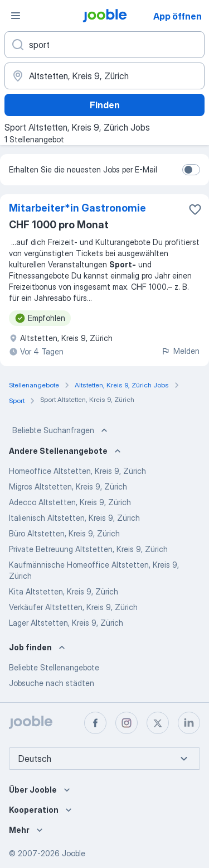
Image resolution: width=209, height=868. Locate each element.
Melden (180, 351)
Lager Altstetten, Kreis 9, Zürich (66, 623)
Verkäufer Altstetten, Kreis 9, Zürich (73, 607)
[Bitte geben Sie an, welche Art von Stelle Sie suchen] (104, 45)
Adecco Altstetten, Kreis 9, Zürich (70, 502)
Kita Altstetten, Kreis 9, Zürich (64, 591)
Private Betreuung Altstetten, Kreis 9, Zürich (88, 549)
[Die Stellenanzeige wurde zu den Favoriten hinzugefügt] (195, 209)
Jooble (74, 853)
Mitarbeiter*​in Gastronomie (77, 208)
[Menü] (16, 16)
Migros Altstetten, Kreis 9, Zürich (68, 486)
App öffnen (178, 16)
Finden (105, 105)
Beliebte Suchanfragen (61, 430)
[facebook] (95, 723)
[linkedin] (189, 723)
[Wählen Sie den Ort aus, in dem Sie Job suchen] (104, 76)
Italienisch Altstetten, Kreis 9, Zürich (74, 518)
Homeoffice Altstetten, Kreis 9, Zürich (77, 471)
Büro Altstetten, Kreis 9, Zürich (64, 533)
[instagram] (127, 723)
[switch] (191, 170)
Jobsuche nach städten (52, 683)
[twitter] (158, 723)
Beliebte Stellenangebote (54, 667)
